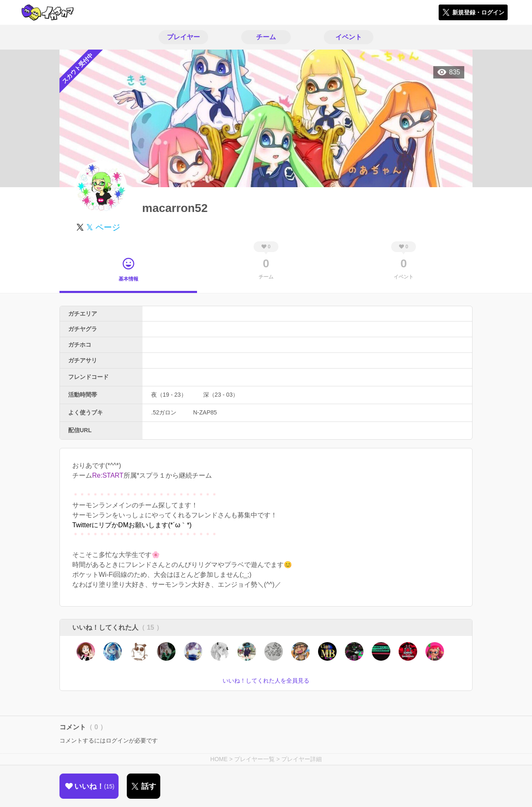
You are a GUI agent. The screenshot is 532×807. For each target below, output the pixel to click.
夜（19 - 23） (169, 395)
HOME (219, 759)
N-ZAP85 (205, 412)
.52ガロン (164, 412)
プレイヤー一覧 (254, 759)
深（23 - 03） (221, 395)
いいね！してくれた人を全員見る (266, 681)
